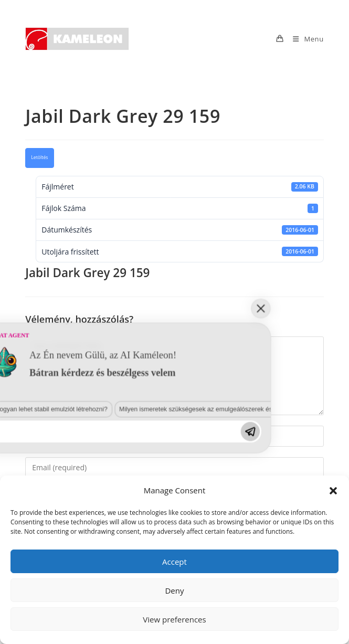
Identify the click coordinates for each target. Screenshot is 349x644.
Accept (174, 562)
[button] (333, 491)
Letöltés (39, 157)
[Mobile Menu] (304, 39)
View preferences (174, 619)
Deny (174, 590)
